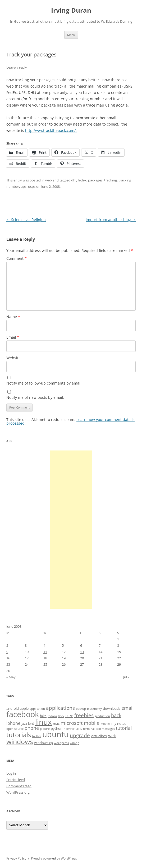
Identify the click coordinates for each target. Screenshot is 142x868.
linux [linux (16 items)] (43, 722)
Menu (71, 35)
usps (32, 186)
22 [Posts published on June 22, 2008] (119, 658)
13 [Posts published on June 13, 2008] (82, 652)
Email (13, 337)
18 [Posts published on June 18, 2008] (45, 658)
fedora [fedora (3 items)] (52, 716)
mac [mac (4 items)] (56, 723)
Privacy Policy (16, 858)
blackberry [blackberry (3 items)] (94, 709)
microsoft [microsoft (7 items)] (72, 723)
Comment (17, 258)
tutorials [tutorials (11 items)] (19, 735)
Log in (11, 773)
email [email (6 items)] (128, 708)
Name (13, 317)
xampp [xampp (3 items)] (75, 743)
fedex (82, 180)
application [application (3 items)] (37, 709)
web (49, 180)
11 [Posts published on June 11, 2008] (45, 652)
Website (13, 358)
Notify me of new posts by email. (35, 397)
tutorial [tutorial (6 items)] (124, 728)
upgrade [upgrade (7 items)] (80, 735)
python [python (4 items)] (57, 728)
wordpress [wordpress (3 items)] (61, 743)
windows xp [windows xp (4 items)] (43, 743)
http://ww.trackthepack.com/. (51, 130)
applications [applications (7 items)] (60, 708)
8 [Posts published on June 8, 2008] (118, 645)
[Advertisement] (71, 530)
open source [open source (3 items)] (15, 729)
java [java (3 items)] (24, 724)
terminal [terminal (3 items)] (89, 729)
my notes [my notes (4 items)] (119, 723)
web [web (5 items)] (112, 736)
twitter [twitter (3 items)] (37, 736)
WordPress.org (18, 792)
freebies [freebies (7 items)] (84, 715)
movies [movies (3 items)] (105, 724)
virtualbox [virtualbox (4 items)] (99, 736)
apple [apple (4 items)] (24, 708)
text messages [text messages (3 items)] (105, 729)
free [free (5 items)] (69, 716)
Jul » (126, 677)
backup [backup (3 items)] (81, 709)
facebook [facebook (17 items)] (23, 714)
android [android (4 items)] (13, 708)
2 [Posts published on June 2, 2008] (7, 645)
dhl (74, 180)
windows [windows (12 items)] (20, 741)
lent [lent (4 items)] (31, 723)
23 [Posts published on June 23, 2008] (8, 664)
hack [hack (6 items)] (116, 715)
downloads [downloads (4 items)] (112, 708)
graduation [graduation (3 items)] (102, 716)
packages (95, 180)
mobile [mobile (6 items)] (92, 723)
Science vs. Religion (26, 220)
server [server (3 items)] (70, 729)
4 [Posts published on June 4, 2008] (44, 645)
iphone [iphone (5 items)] (13, 723)
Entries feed (16, 780)
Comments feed (19, 786)
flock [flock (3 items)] (61, 716)
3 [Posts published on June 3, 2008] (26, 645)
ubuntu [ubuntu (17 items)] (56, 734)
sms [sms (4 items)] (79, 728)
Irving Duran (71, 10)
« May (11, 677)
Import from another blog (111, 220)
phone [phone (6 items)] (32, 728)
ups (24, 186)
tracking (111, 180)
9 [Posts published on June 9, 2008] (7, 652)
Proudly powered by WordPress (54, 858)
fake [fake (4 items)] (43, 716)
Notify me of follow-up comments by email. (44, 383)
